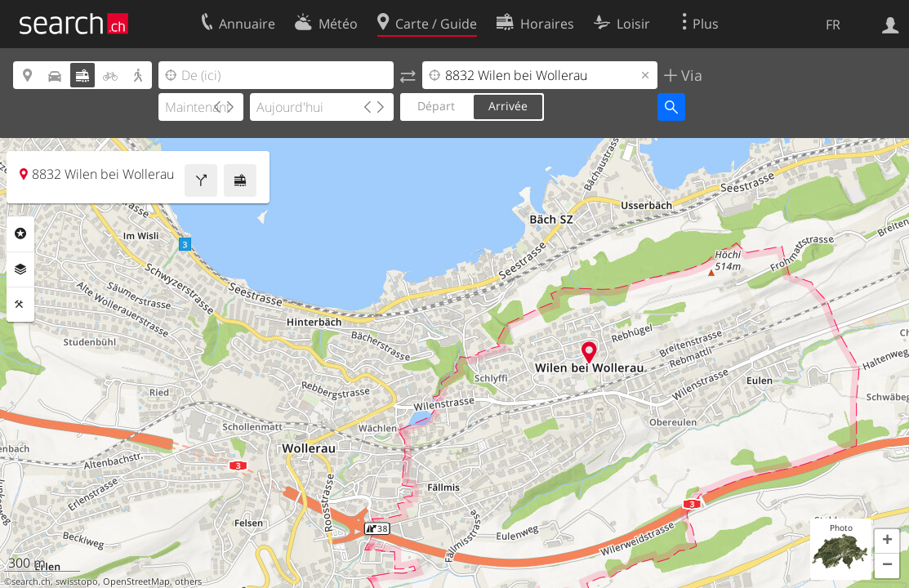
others (188, 581)
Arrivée (508, 106)
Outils (20, 305)
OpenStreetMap (136, 581)
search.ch (31, 581)
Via (690, 75)
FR (833, 24)
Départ (436, 106)
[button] (887, 541)
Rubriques (20, 234)
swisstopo (77, 581)
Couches (20, 269)
